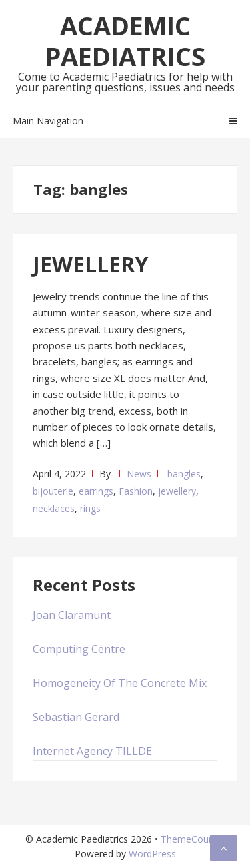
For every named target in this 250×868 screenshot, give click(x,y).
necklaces (54, 508)
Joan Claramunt (72, 615)
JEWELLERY (90, 264)
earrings (96, 491)
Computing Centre (79, 649)
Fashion (136, 491)
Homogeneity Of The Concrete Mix (120, 683)
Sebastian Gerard (76, 717)
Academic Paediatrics (125, 41)
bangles (184, 474)
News (139, 474)
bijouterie (53, 491)
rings (90, 508)
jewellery (177, 491)
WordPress (152, 854)
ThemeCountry (193, 839)
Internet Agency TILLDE (92, 751)
